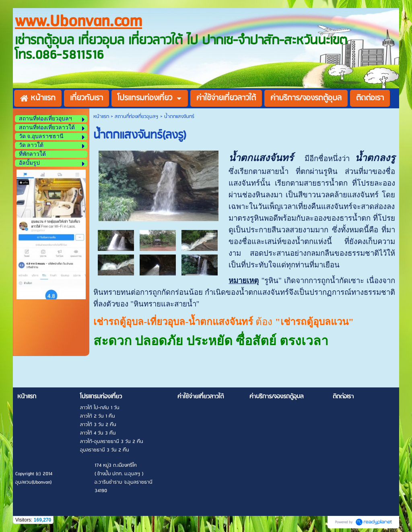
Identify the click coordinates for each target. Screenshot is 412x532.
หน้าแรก (101, 117)
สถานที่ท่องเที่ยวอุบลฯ (137, 117)
